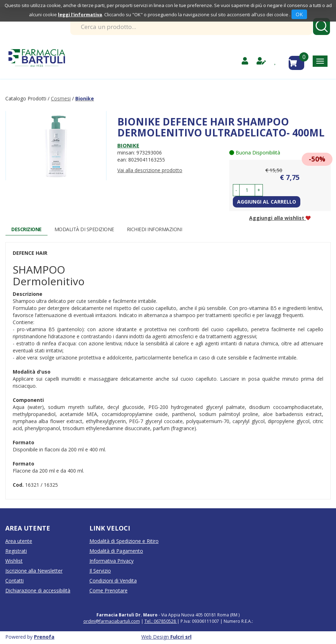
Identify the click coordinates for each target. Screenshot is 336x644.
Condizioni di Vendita (113, 581)
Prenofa (44, 637)
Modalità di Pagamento (116, 551)
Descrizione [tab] (26, 229)
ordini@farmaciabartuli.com (112, 621)
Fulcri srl (181, 637)
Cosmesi (61, 98)
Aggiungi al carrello (267, 202)
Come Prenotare (108, 590)
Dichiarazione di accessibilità (38, 590)
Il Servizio (100, 571)
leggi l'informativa (80, 14)
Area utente (19, 541)
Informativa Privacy (111, 561)
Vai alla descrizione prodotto (150, 170)
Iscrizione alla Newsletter (34, 571)
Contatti (14, 581)
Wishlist (14, 561)
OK (299, 14)
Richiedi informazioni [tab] (155, 229)
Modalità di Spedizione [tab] (84, 229)
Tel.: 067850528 (161, 621)
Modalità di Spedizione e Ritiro (124, 541)
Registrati (16, 551)
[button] (236, 190)
